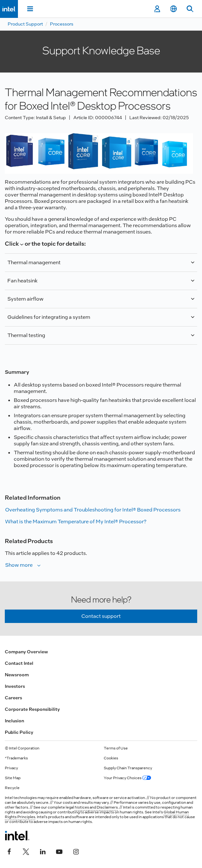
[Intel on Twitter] (26, 851)
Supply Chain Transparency (128, 768)
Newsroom (17, 675)
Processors (62, 24)
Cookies (111, 758)
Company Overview (26, 652)
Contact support (101, 616)
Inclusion (14, 721)
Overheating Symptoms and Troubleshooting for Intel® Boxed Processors (93, 510)
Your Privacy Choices (127, 778)
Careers (13, 698)
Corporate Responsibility (32, 709)
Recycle (12, 788)
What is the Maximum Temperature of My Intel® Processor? (76, 522)
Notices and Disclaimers (96, 807)
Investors (15, 686)
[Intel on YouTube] (59, 851)
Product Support (25, 24)
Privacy (11, 768)
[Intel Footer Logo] (17, 835)
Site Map (13, 778)
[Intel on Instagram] (76, 851)
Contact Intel (19, 663)
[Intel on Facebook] (9, 851)
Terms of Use (116, 748)
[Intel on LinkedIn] (43, 851)
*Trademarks (16, 758)
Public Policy (19, 732)
